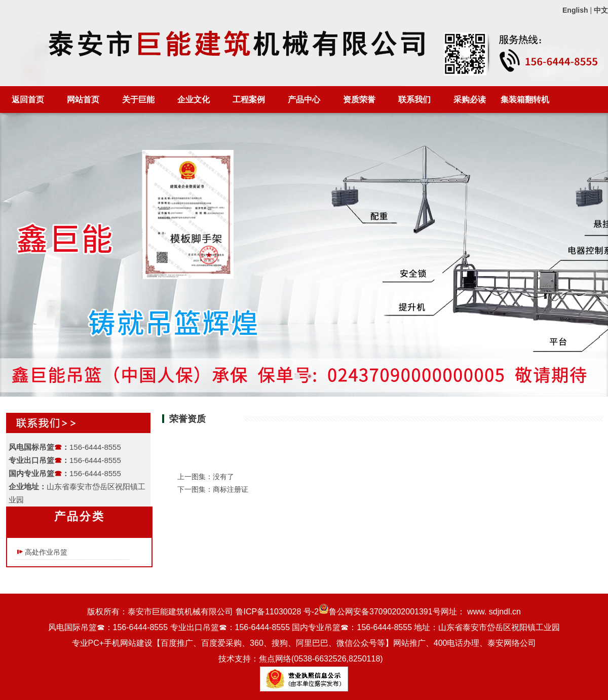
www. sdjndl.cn (494, 612)
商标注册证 (231, 489)
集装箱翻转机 (525, 100)
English (575, 10)
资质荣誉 (359, 100)
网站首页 (83, 100)
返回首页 (28, 100)
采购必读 (470, 100)
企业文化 (194, 100)
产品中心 (304, 100)
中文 (601, 10)
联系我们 (414, 100)
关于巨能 (138, 100)
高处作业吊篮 (46, 552)
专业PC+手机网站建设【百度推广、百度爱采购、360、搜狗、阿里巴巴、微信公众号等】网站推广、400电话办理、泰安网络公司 (304, 643)
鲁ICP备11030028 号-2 (277, 612)
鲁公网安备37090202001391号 (380, 612)
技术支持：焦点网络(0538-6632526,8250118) (301, 659)
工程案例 (249, 100)
